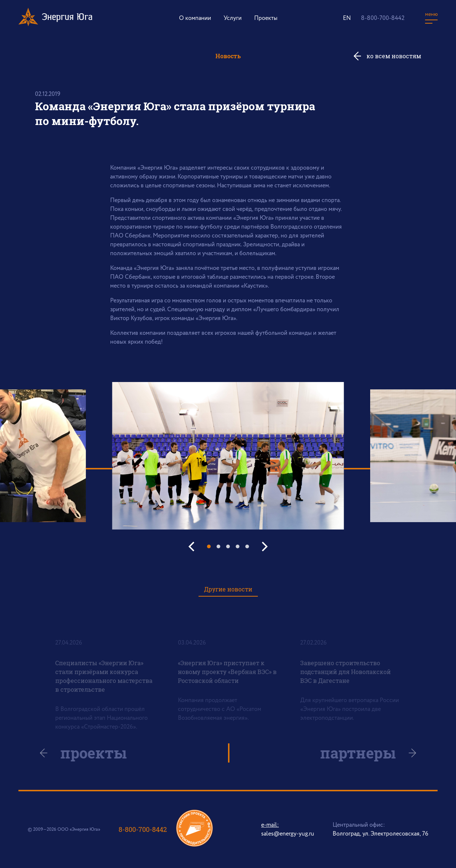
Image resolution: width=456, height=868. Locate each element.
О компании (195, 18)
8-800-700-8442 (383, 18)
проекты (99, 753)
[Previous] (192, 546)
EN (347, 18)
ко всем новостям (394, 56)
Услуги (233, 18)
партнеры (353, 753)
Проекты (266, 18)
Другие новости (228, 589)
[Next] (264, 546)
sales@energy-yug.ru (288, 834)
